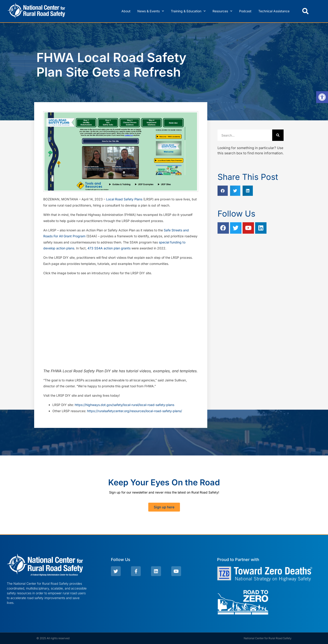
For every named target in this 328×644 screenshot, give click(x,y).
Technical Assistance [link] (274, 11)
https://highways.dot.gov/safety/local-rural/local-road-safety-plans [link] (124, 405)
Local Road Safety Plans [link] (124, 199)
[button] (305, 11)
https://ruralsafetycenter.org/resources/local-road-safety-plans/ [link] (135, 411)
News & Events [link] (151, 11)
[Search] (278, 135)
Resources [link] (222, 11)
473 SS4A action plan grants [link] (109, 248)
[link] (322, 97)
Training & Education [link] (188, 11)
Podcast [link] (245, 11)
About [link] (126, 11)
